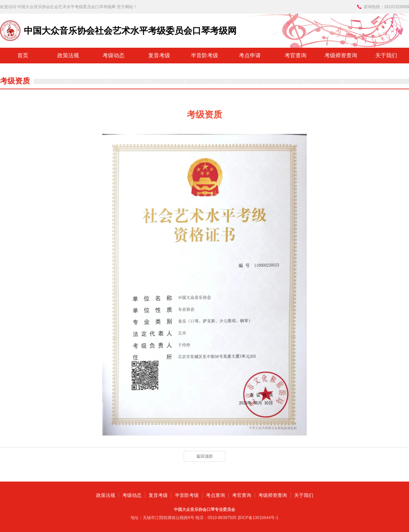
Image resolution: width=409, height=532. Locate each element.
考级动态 (113, 55)
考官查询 (296, 55)
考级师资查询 (341, 55)
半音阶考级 (204, 55)
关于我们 (386, 55)
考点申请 (250, 55)
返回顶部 (204, 456)
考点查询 (215, 495)
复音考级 (159, 55)
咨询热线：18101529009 (386, 7)
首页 (23, 55)
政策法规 (68, 55)
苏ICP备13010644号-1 (258, 518)
